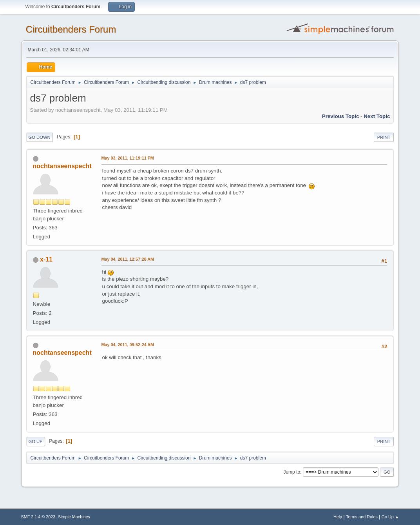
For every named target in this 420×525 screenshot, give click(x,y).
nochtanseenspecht (62, 166)
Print (384, 137)
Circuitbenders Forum (71, 29)
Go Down (40, 137)
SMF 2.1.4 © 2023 (38, 517)
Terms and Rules (362, 517)
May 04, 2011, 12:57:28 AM (128, 259)
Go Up (36, 441)
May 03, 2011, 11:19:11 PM (128, 158)
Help (338, 517)
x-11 (46, 259)
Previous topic (341, 116)
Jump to (292, 472)
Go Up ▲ (390, 517)
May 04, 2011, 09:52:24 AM (128, 345)
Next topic (377, 116)
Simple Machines (74, 517)
